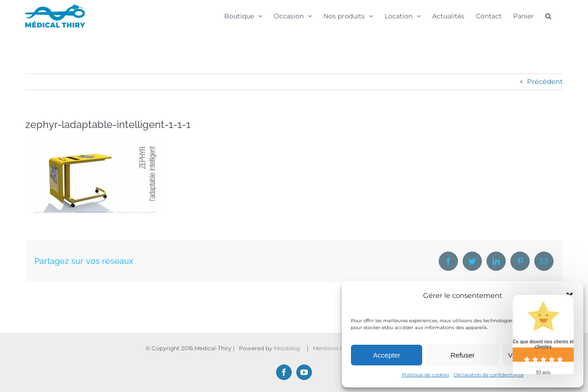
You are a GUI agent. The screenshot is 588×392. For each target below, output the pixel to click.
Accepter (387, 355)
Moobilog (287, 348)
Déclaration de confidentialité (489, 375)
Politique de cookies (426, 375)
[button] (548, 16)
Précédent (545, 81)
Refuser (463, 355)
